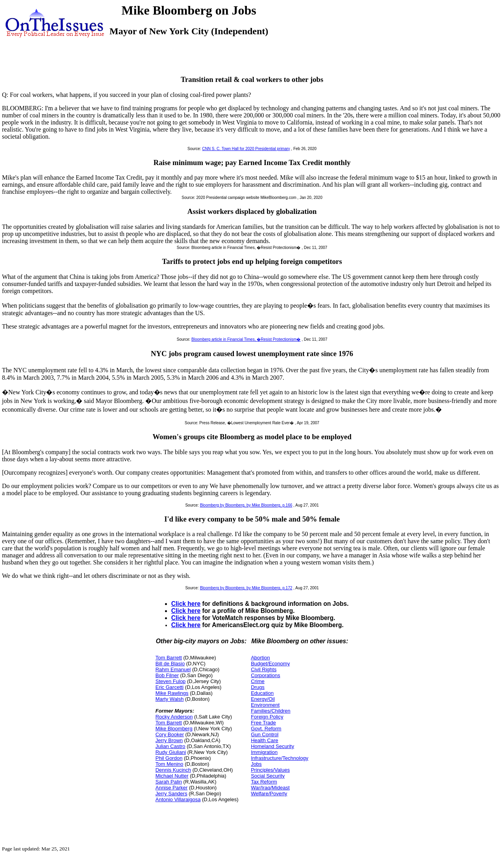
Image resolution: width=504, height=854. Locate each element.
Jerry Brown (169, 740)
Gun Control (265, 734)
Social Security (268, 776)
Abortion (260, 658)
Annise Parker (172, 788)
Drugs (258, 687)
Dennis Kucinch (173, 770)
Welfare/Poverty (269, 794)
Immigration (264, 752)
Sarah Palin (169, 782)
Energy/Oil (263, 699)
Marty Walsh (170, 699)
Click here (186, 604)
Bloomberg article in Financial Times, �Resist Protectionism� (246, 339)
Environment (265, 705)
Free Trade (263, 723)
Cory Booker (170, 734)
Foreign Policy (267, 717)
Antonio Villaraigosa (178, 799)
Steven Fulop (171, 681)
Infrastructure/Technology (280, 758)
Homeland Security (272, 746)
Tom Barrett (169, 658)
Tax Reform (264, 782)
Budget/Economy (270, 664)
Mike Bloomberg (174, 729)
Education (262, 693)
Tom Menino (170, 764)
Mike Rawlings (172, 693)
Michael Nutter (172, 776)
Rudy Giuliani (171, 752)
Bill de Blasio (170, 664)
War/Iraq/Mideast (270, 788)
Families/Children (271, 711)
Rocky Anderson (174, 717)
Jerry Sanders (171, 794)
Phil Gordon (169, 758)
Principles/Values (270, 770)
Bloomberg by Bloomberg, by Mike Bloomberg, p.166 (246, 505)
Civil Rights (264, 669)
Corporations (265, 675)
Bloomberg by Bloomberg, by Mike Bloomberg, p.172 (246, 588)
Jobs (256, 764)
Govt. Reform (266, 729)
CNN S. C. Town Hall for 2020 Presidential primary (246, 149)
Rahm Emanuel (173, 669)
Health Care (264, 740)
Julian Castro (170, 746)
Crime (258, 681)
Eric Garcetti (170, 687)
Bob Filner (167, 675)
